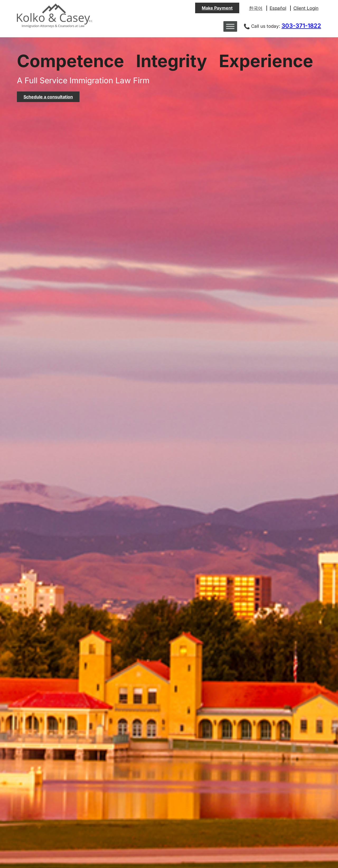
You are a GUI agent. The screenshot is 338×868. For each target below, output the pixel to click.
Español (278, 8)
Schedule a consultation (48, 97)
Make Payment (217, 8)
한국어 (256, 8)
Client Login (306, 8)
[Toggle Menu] (230, 26)
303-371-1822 (301, 26)
